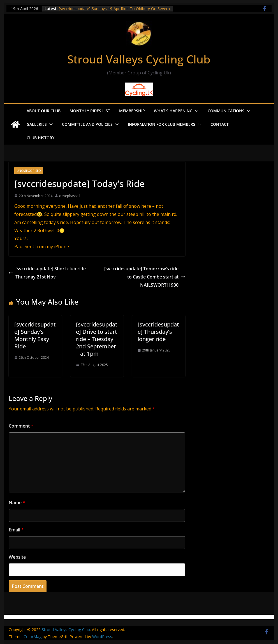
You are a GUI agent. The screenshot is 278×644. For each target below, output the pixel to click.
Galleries (37, 124)
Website (17, 557)
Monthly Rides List (90, 111)
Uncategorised (29, 171)
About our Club (44, 111)
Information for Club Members (162, 124)
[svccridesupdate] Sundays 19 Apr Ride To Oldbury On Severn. (115, 9)
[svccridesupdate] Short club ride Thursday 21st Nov (47, 273)
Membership (132, 111)
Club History (40, 138)
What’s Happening (173, 111)
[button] (196, 111)
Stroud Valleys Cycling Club (139, 59)
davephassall (70, 196)
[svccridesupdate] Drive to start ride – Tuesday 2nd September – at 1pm (97, 339)
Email (16, 530)
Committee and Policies (87, 124)
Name (17, 503)
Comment (21, 426)
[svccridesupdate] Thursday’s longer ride (158, 332)
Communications (226, 111)
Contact (220, 124)
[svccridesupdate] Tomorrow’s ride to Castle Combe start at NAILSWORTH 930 (145, 277)
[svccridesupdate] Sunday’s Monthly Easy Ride (35, 335)
